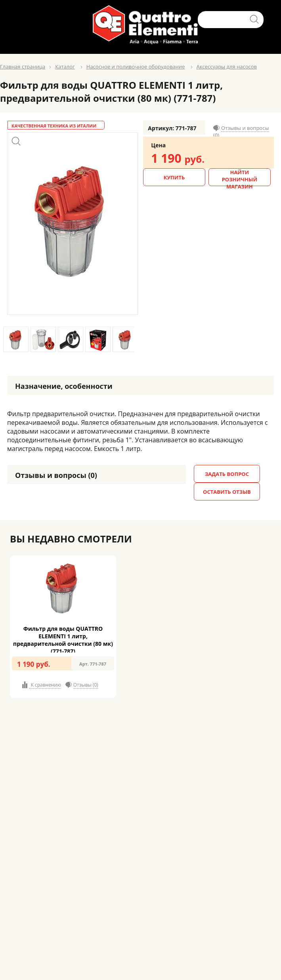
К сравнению (45, 685)
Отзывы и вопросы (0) (241, 131)
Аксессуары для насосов (227, 67)
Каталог (65, 67)
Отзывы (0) (86, 685)
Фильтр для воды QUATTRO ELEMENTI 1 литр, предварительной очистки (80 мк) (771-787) (63, 640)
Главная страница (23, 67)
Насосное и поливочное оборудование (136, 67)
